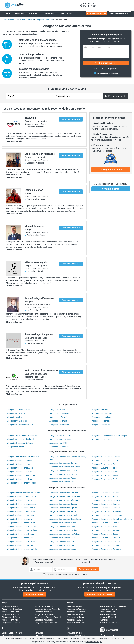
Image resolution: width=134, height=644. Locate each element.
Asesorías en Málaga (76, 617)
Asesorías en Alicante (76, 623)
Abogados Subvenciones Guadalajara (65, 519)
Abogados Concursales (17, 421)
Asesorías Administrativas (111, 623)
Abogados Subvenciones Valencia (106, 538)
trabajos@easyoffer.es (77, 636)
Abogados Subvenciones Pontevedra (107, 511)
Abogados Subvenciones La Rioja (63, 530)
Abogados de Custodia (59, 410)
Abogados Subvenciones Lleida (62, 542)
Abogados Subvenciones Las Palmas (65, 534)
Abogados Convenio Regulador (47, 609)
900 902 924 (40, 636)
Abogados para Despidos (60, 439)
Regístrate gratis (35, 594)
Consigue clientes (111, 189)
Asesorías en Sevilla (75, 620)
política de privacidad (83, 575)
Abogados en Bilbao (10, 614)
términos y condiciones (63, 575)
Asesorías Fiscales (107, 612)
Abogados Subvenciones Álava (20, 500)
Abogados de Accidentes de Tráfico (22, 425)
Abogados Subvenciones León (62, 538)
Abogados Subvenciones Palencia (106, 508)
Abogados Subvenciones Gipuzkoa (64, 508)
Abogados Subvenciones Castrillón (22, 483)
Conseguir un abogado (111, 169)
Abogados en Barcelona (12, 609)
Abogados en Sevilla (10, 620)
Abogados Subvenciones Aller (62, 482)
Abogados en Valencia (11, 612)
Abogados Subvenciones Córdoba (64, 500)
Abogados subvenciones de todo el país (24, 493)
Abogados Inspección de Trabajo (21, 443)
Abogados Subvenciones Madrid (63, 549)
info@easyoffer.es (75, 633)
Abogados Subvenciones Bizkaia (21, 534)
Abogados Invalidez (16, 447)
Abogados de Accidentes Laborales (22, 436)
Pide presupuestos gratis (100, 594)
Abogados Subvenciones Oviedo (21, 464)
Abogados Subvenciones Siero (20, 472)
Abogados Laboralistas (102, 417)
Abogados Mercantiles (101, 421)
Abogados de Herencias (59, 425)
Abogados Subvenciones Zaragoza (106, 549)
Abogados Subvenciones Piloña (105, 479)
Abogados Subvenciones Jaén (62, 527)
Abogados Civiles (14, 417)
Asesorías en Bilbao (75, 614)
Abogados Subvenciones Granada (64, 515)
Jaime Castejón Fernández (37, 305)
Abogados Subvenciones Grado (105, 464)
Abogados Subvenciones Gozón (105, 460)
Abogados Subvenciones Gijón (20, 460)
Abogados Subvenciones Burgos (21, 538)
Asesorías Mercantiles (109, 617)
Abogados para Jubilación (60, 436)
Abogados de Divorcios (59, 413)
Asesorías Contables (108, 609)
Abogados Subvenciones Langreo (21, 475)
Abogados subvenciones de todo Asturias (25, 457)
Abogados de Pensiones (60, 447)
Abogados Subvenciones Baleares (21, 527)
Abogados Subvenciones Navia (105, 475)
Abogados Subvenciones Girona (63, 511)
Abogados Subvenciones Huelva (63, 523)
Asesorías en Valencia (76, 612)
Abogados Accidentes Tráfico (47, 623)
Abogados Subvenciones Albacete (21, 504)
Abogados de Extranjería (60, 417)
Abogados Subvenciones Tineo (105, 468)
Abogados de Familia (58, 421)
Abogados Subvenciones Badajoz (21, 523)
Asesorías (71, 603)
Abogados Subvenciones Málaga (105, 493)
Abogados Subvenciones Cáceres (21, 542)
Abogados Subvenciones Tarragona (107, 530)
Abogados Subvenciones (102, 439)
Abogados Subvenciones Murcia (105, 496)
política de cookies (92, 642)
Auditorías (104, 620)
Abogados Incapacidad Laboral (20, 439)
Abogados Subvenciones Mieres (21, 479)
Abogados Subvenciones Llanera (63, 471)
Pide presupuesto (71, 119)
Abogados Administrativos (18, 410)
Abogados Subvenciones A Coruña (22, 496)
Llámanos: (39, 633)
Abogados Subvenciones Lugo (62, 545)
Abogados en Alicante (11, 623)
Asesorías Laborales (108, 614)
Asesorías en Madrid (75, 606)
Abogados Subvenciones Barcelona (22, 530)
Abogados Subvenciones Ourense (106, 504)
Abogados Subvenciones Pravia (105, 472)
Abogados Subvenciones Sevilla (105, 527)
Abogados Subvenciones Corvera (63, 463)
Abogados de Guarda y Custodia (48, 617)
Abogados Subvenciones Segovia (106, 523)
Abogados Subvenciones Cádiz (20, 545)
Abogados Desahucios (44, 620)
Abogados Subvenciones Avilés (20, 468)
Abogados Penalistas (101, 425)
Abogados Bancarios (16, 413)
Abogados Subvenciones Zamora (106, 545)
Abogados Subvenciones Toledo (105, 534)
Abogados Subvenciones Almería (21, 511)
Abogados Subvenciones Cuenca (63, 504)
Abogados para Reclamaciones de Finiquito (110, 436)
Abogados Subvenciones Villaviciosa (65, 467)
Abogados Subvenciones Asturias (21, 515)
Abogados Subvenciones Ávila (20, 519)
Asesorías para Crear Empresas (113, 606)
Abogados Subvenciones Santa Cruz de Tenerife (112, 519)
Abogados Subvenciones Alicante (21, 508)
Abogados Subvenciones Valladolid (106, 542)
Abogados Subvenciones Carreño (106, 457)
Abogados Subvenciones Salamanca (107, 515)
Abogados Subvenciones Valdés (63, 478)
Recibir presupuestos (106, 63)
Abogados (6, 603)
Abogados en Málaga (11, 617)
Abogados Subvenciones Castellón (64, 493)
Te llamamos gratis (88, 569)
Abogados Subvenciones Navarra (106, 500)
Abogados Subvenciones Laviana (63, 474)
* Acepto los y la (67, 575)
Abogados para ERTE (58, 443)
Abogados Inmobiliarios (102, 413)
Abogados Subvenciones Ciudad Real (65, 496)
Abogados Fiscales (100, 410)
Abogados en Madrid (11, 606)
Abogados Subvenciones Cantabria (22, 549)
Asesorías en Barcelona (77, 609)
